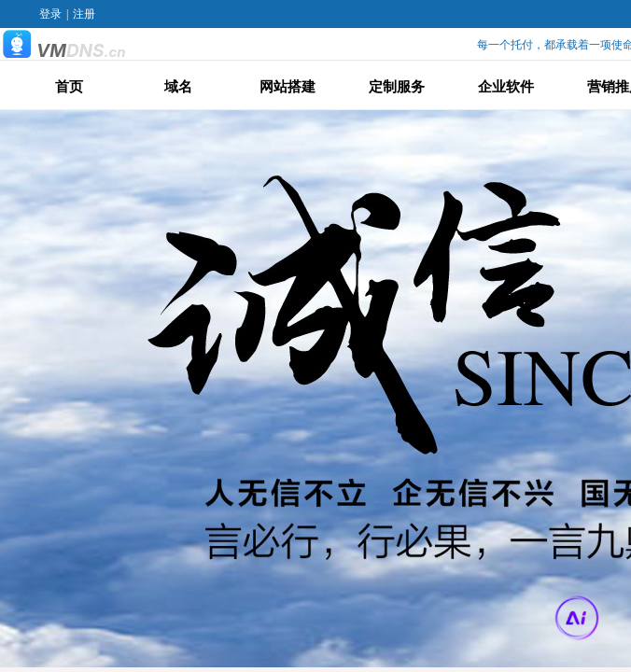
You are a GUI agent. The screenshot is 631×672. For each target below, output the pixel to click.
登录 (50, 14)
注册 (84, 14)
